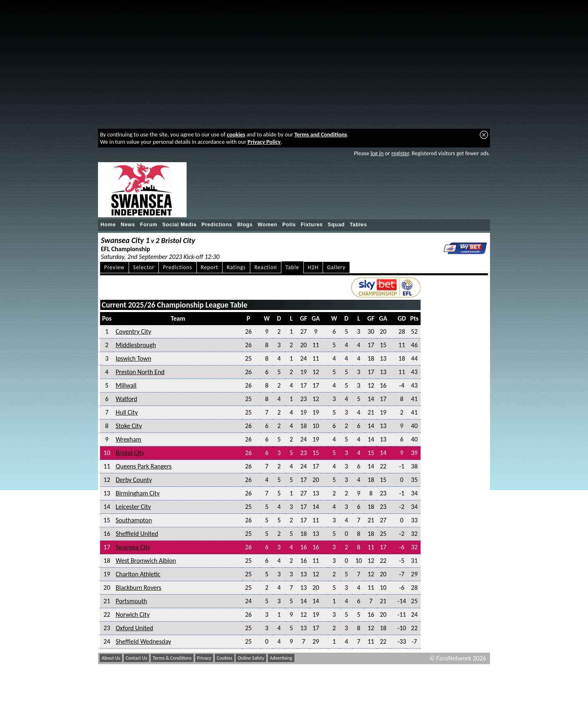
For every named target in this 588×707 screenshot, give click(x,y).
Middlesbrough (136, 345)
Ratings (236, 267)
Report (210, 267)
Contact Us (137, 658)
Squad (336, 225)
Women (267, 225)
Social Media (179, 225)
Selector (144, 267)
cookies (236, 134)
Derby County (134, 480)
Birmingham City (138, 493)
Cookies (225, 658)
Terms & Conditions (172, 658)
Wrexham (128, 439)
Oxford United (134, 628)
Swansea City (133, 547)
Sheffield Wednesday (143, 641)
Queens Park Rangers (144, 466)
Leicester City (133, 507)
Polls (289, 225)
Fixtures (312, 225)
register (400, 153)
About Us (111, 658)
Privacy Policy (264, 142)
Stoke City (129, 426)
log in (377, 153)
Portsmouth (131, 601)
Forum (149, 225)
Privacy (204, 658)
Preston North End (140, 372)
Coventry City (133, 331)
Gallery (336, 267)
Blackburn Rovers (138, 588)
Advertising (281, 658)
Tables (358, 225)
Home (108, 225)
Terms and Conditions (321, 134)
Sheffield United (137, 534)
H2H (313, 267)
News (128, 225)
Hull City (127, 412)
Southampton (134, 520)
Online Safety (251, 658)
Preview (114, 267)
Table (292, 267)
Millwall (126, 385)
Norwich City (133, 614)
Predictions (217, 225)
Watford (126, 399)
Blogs (245, 225)
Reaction (266, 267)
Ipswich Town (133, 358)
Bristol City (130, 453)
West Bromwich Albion (146, 561)
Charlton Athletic (138, 574)
